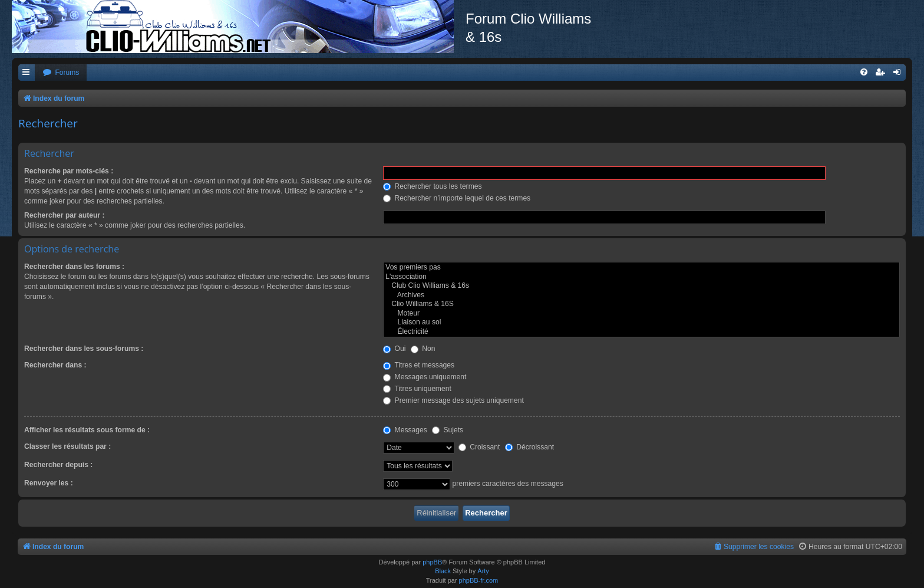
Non (423, 349)
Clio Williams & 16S (641, 304)
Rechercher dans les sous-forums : (84, 349)
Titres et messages (419, 365)
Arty (483, 571)
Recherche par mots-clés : (69, 171)
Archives (641, 295)
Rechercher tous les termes (432, 186)
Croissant (479, 447)
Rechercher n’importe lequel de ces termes (457, 198)
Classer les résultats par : (67, 446)
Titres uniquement (417, 389)
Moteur (641, 314)
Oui (394, 349)
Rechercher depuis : (58, 465)
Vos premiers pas (641, 268)
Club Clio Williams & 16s (641, 286)
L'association (641, 277)
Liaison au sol (641, 323)
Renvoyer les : (49, 483)
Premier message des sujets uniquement (453, 400)
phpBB (432, 562)
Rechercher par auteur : (64, 215)
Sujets (448, 430)
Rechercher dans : (55, 365)
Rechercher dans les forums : (74, 267)
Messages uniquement (425, 377)
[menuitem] (61, 73)
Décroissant (529, 447)
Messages (405, 430)
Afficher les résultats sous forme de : (87, 430)
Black (443, 571)
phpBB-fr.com (479, 580)
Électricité (641, 332)
